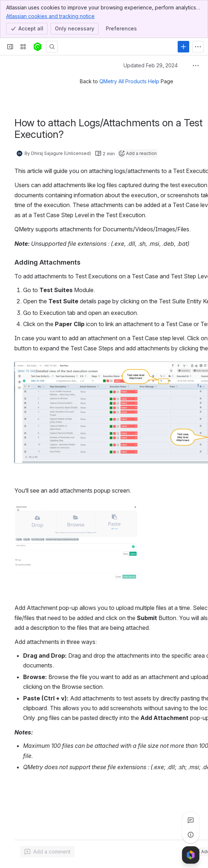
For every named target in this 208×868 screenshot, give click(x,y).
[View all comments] (191, 820)
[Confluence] (38, 47)
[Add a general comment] (47, 852)
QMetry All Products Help (129, 81)
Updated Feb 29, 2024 (151, 65)
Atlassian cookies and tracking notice (50, 16)
